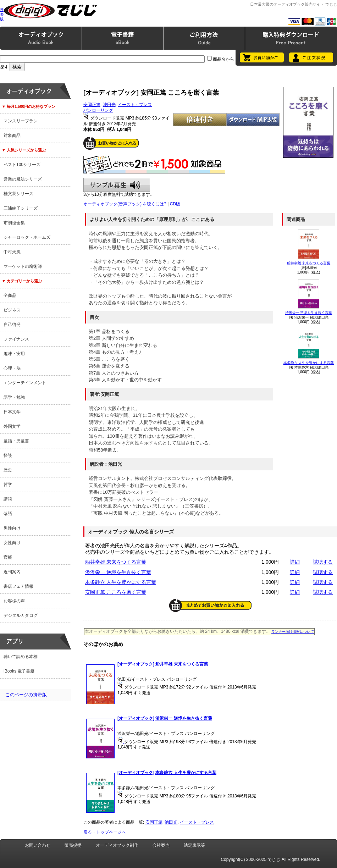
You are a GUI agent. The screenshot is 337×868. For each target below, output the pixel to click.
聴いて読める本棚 (21, 657)
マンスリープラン (21, 121)
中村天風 (12, 252)
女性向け (12, 543)
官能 (8, 557)
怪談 (8, 455)
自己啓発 (12, 325)
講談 (8, 499)
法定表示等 (194, 845)
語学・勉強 (14, 397)
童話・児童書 (16, 441)
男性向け (12, 528)
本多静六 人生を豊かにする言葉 (309, 363)
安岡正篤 (92, 105)
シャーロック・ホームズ (27, 237)
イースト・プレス (135, 105)
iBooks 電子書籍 (19, 671)
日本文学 (12, 412)
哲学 (8, 485)
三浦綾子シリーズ (21, 208)
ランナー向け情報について (293, 632)
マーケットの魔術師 (23, 266)
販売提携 (73, 845)
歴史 (8, 470)
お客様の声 (14, 601)
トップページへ (111, 832)
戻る (88, 832)
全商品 (10, 295)
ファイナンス (16, 339)
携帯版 (2, 14)
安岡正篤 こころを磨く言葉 (116, 592)
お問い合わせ (38, 845)
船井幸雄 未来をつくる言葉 (309, 263)
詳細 (295, 562)
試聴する (323, 562)
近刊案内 (12, 572)
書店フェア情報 (18, 586)
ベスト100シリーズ (22, 165)
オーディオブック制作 (117, 845)
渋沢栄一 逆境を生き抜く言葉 (309, 313)
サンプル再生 (117, 185)
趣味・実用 (14, 354)
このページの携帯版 (26, 695)
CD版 (175, 204)
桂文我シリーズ (18, 194)
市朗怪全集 (14, 223)
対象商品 (12, 136)
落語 (8, 514)
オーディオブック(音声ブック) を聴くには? (125, 204)
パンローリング (98, 110)
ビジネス (12, 310)
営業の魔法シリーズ (23, 179)
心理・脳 (12, 368)
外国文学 (12, 426)
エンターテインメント (25, 383)
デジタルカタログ (21, 615)
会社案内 (161, 845)
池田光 (109, 105)
